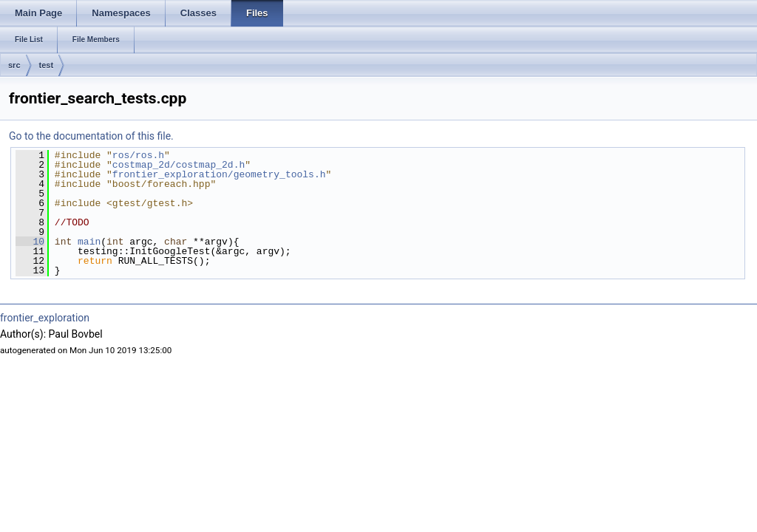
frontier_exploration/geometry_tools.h (219, 174)
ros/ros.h (138, 155)
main (89, 242)
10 (30, 242)
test (47, 65)
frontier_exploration (45, 318)
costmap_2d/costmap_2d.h (179, 165)
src (14, 65)
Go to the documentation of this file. (91, 136)
